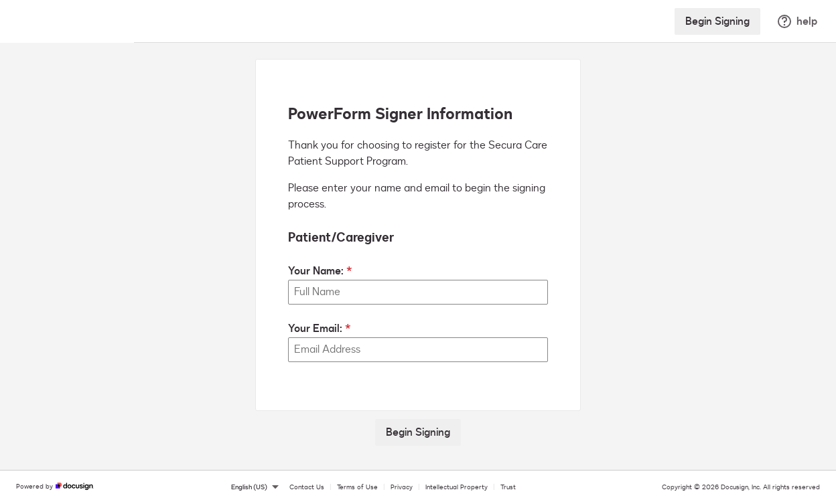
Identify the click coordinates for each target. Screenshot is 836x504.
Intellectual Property (457, 487)
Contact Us (307, 487)
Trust (508, 487)
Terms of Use (357, 487)
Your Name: (316, 271)
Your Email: (315, 329)
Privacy (402, 487)
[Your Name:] (418, 292)
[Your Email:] (418, 350)
